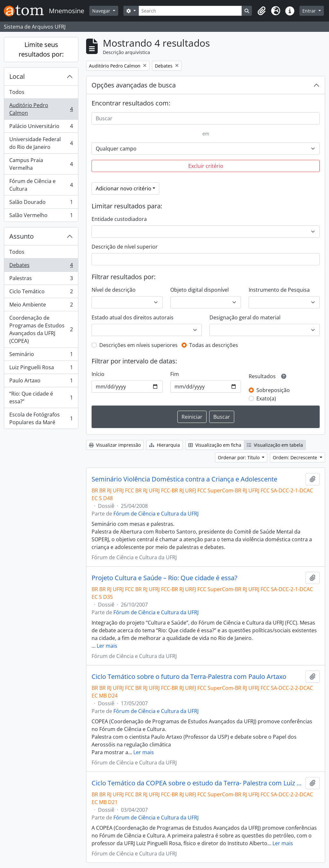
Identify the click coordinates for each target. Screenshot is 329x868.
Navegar (102, 11)
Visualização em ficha (215, 445)
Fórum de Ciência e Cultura (41, 185)
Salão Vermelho (41, 216)
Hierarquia (164, 445)
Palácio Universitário (41, 128)
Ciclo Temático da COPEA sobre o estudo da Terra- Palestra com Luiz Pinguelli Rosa (197, 783)
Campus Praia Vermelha (41, 164)
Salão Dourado (41, 203)
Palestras (41, 280)
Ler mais (107, 646)
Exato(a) (266, 398)
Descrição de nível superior (125, 247)
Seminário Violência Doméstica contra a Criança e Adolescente (184, 479)
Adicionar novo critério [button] (124, 188)
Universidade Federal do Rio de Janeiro (41, 143)
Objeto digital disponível (200, 290)
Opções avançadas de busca (134, 85)
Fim (175, 374)
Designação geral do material (245, 317)
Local (17, 76)
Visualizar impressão (115, 445)
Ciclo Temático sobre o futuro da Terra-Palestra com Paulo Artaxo (189, 677)
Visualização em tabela (275, 445)
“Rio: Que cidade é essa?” (41, 397)
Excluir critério (206, 166)
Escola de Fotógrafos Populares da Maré (41, 418)
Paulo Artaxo (41, 382)
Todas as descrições (214, 345)
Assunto (22, 236)
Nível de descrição (114, 290)
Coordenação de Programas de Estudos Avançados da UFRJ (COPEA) (41, 329)
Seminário (41, 356)
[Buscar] (206, 118)
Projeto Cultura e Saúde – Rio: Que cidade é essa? (164, 578)
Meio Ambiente (41, 306)
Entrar (310, 11)
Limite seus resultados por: (41, 49)
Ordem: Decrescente (296, 457)
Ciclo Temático (41, 293)
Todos (17, 92)
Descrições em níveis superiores (138, 345)
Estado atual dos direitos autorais (133, 317)
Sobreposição (273, 390)
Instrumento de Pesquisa (279, 290)
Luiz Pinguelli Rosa (41, 369)
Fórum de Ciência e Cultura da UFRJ (156, 514)
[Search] (190, 11)
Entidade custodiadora (119, 219)
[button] (262, 11)
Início (98, 374)
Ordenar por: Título (239, 457)
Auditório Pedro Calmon (41, 109)
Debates (41, 266)
